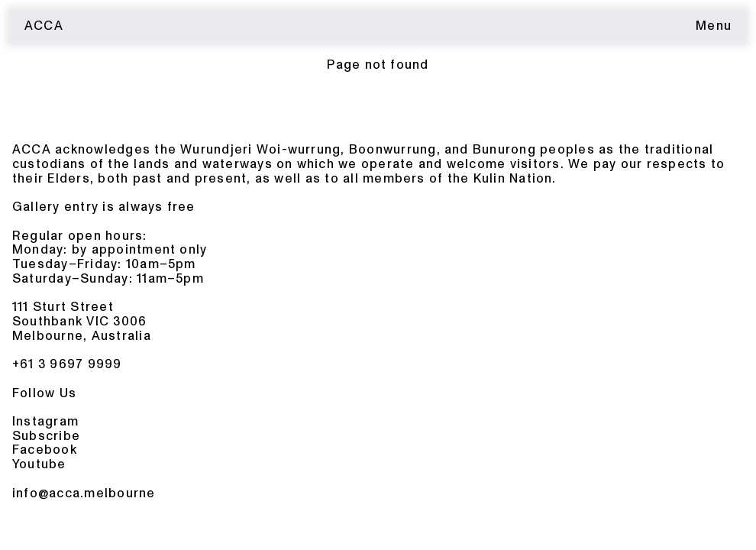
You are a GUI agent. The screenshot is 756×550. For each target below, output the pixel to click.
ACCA (44, 26)
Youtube (39, 464)
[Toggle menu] (714, 26)
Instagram (45, 421)
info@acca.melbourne (84, 493)
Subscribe (46, 436)
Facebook (45, 450)
